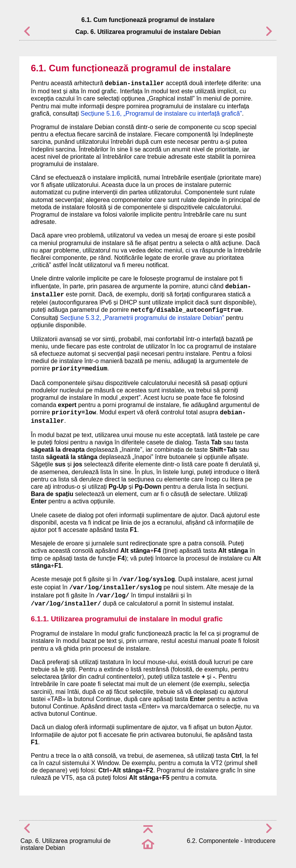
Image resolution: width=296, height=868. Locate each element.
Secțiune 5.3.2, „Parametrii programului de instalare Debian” (142, 318)
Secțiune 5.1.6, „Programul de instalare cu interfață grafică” (161, 114)
